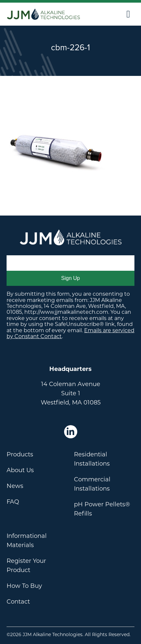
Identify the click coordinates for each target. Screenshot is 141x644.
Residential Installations (92, 459)
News (15, 486)
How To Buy (24, 586)
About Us (20, 470)
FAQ (13, 502)
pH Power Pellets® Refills (102, 509)
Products (20, 454)
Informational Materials (27, 540)
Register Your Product (26, 565)
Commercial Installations (92, 484)
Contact (18, 602)
